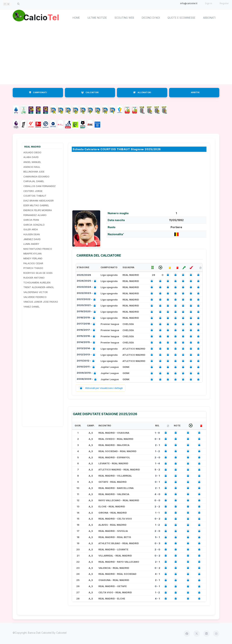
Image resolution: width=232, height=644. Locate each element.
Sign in (209, 3)
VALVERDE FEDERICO (35, 297)
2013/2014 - (87, 349)
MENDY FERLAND (33, 258)
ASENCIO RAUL (32, 167)
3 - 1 (157, 476)
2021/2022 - (87, 300)
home (76, 18)
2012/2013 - (87, 355)
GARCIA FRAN (31, 220)
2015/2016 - (87, 336)
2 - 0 (157, 457)
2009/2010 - (87, 373)
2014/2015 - (87, 343)
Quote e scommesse (181, 18)
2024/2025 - (87, 281)
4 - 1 (157, 574)
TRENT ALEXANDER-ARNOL (39, 287)
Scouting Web (124, 18)
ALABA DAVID (31, 157)
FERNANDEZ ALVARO (35, 215)
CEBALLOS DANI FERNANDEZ (40, 186)
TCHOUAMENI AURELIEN (37, 282)
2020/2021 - (87, 306)
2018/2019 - (87, 318)
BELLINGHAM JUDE (34, 172)
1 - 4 (157, 463)
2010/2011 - (86, 367)
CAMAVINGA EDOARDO (36, 176)
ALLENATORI (142, 92)
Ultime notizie (97, 18)
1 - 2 (157, 451)
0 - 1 (157, 482)
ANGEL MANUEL (32, 162)
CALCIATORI (90, 92)
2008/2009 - (87, 379)
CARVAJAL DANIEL (34, 181)
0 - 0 (157, 500)
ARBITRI (195, 92)
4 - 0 (157, 494)
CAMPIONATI (38, 92)
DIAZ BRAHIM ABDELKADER (39, 201)
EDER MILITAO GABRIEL (36, 205)
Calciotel (61, 633)
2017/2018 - (87, 324)
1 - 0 (157, 433)
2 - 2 (157, 506)
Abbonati (209, 18)
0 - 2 (157, 519)
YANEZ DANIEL (32, 307)
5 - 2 (157, 470)
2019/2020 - (87, 312)
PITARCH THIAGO (33, 268)
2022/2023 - (87, 293)
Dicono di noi (151, 18)
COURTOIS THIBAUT (35, 196)
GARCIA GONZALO (34, 225)
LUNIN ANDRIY (31, 244)
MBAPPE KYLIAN (32, 254)
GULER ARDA (31, 229)
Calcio (43, 17)
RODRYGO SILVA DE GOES (38, 273)
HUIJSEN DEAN (32, 234)
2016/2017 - (87, 330)
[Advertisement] (116, 55)
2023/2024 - (87, 287)
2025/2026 (84, 275)
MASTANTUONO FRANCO (38, 249)
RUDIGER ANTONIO (34, 278)
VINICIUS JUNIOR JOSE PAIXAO (41, 302)
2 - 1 (157, 445)
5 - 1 (157, 537)
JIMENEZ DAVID (32, 239)
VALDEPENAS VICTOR (36, 292)
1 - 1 (157, 513)
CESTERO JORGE (33, 191)
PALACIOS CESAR (33, 263)
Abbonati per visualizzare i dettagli (101, 388)
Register (224, 3)
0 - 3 (157, 439)
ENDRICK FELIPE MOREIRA (38, 210)
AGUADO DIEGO (32, 152)
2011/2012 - (86, 361)
